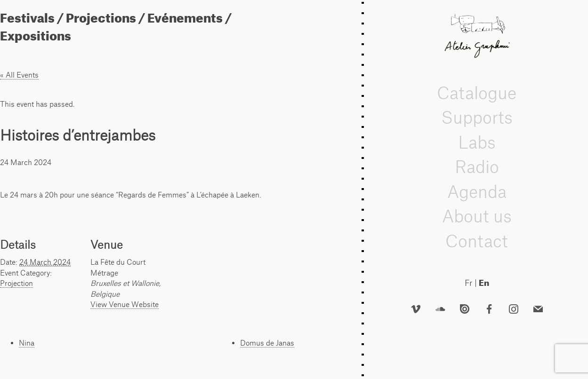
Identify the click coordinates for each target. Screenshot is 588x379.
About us (477, 216)
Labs (477, 142)
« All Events (19, 75)
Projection (16, 283)
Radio (477, 167)
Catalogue (477, 93)
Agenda (477, 192)
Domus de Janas (267, 343)
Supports (477, 117)
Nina (27, 343)
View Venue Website (125, 304)
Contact (477, 241)
